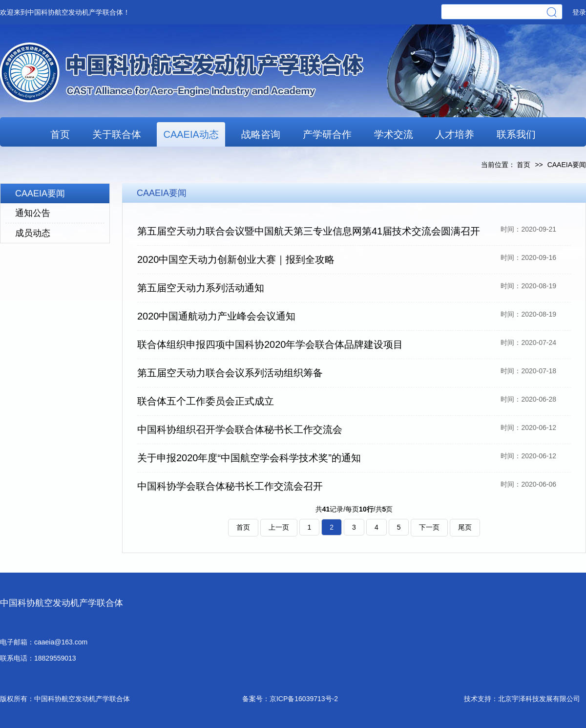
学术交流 (394, 134)
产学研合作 (327, 134)
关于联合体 (117, 134)
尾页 (465, 527)
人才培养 (455, 134)
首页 (60, 134)
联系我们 (516, 134)
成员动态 (33, 233)
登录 (579, 12)
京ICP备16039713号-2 (304, 699)
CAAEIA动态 (191, 134)
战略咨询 (261, 134)
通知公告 (33, 213)
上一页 (279, 527)
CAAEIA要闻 (40, 193)
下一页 (429, 527)
